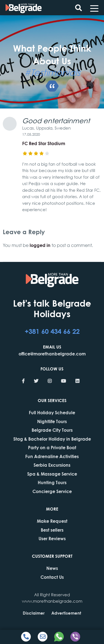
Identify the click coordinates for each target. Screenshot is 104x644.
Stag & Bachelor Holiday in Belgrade (52, 439)
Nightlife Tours (52, 421)
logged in (40, 245)
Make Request (52, 521)
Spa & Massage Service (52, 474)
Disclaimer (34, 613)
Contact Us (52, 577)
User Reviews (52, 538)
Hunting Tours (52, 482)
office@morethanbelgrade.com (52, 354)
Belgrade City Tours (52, 430)
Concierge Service (52, 491)
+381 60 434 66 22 (52, 331)
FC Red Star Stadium (44, 143)
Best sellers (52, 530)
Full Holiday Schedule (52, 412)
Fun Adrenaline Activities (52, 456)
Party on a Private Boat (52, 447)
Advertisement (66, 613)
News (52, 568)
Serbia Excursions (52, 465)
